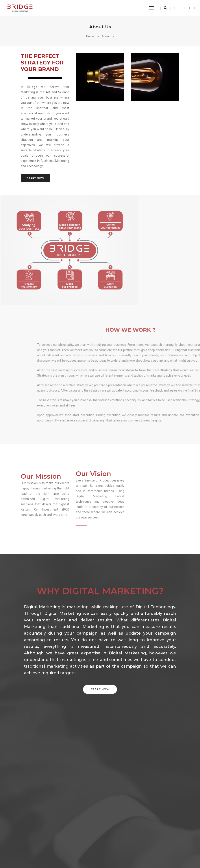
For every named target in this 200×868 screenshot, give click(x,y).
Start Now (35, 178)
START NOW (100, 689)
